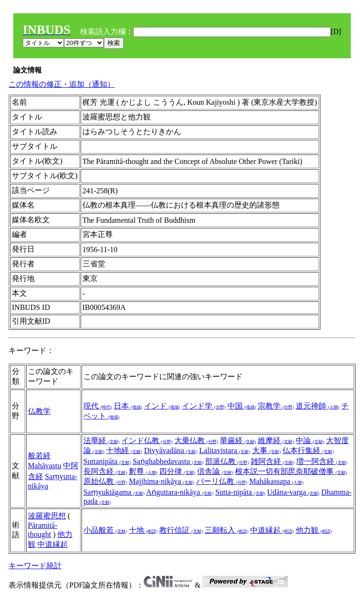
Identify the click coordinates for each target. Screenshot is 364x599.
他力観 (314, 530)
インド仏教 (147, 440)
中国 (242, 406)
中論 (310, 440)
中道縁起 (53, 544)
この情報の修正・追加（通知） (62, 84)
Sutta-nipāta (240, 492)
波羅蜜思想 (47, 516)
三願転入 (227, 530)
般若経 (39, 456)
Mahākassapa (276, 481)
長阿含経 (105, 471)
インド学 (204, 406)
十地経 (124, 450)
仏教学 (39, 411)
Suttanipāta (107, 461)
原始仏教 (105, 481)
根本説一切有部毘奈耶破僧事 (291, 471)
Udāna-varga (293, 492)
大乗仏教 (196, 440)
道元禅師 (318, 406)
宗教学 (276, 406)
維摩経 (276, 440)
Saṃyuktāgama (114, 492)
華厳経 (238, 440)
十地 (143, 530)
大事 (266, 450)
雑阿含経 (273, 461)
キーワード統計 (35, 566)
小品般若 (105, 530)
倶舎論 (215, 471)
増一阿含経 (322, 461)
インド (162, 406)
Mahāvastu (45, 466)
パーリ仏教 (222, 481)
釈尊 (143, 471)
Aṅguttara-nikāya (180, 492)
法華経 (101, 440)
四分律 (177, 471)
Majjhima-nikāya (162, 481)
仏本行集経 (308, 450)
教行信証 (181, 530)
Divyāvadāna (171, 450)
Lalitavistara (225, 450)
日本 (128, 406)
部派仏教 (227, 461)
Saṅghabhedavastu (168, 461)
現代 (98, 406)
